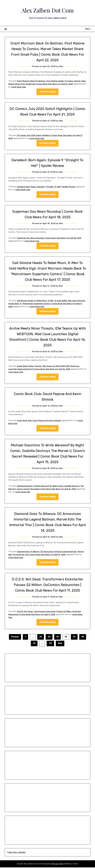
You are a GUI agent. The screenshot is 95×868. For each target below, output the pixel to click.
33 (41, 637)
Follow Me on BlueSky (16, 853)
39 (34, 644)
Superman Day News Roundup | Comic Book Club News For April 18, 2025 (51, 238)
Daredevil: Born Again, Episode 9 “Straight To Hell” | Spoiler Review (48, 187)
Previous (15, 637)
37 (74, 637)
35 (57, 637)
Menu (88, 29)
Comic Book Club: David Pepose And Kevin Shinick (40, 421)
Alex (61, 66)
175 (50, 644)
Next (60, 644)
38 (83, 637)
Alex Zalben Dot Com (47, 10)
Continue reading (47, 92)
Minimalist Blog (57, 864)
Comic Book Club (32, 87)
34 (49, 637)
